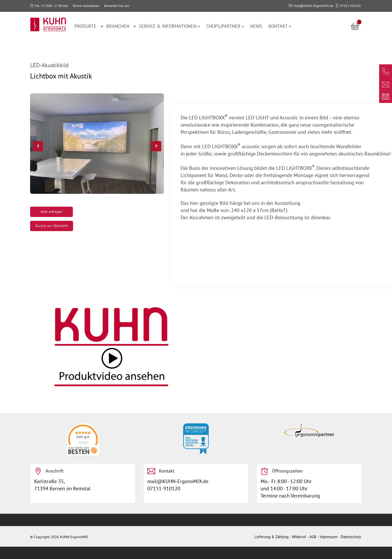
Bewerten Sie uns (117, 6)
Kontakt (280, 26)
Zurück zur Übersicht (52, 226)
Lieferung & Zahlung (271, 537)
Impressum (329, 537)
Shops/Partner (225, 26)
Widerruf (299, 537)
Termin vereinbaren (86, 6)
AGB (313, 537)
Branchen (118, 26)
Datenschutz (351, 537)
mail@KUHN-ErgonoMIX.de (313, 6)
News (256, 26)
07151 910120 (350, 6)
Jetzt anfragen (52, 212)
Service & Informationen (170, 26)
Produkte (85, 26)
